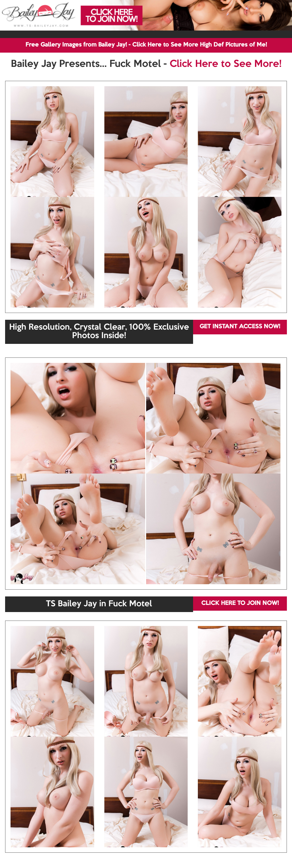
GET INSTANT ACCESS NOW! (240, 327)
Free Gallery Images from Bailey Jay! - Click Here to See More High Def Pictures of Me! (146, 45)
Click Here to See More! (226, 64)
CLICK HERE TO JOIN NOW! (240, 603)
